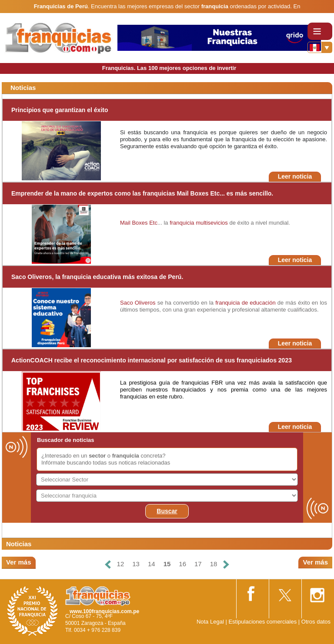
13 (136, 564)
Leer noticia (295, 176)
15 (167, 564)
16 (182, 564)
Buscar (167, 511)
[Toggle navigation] (320, 31)
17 (198, 564)
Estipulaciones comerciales (263, 622)
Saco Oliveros (138, 303)
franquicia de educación (245, 303)
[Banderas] (320, 47)
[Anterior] (107, 564)
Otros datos (316, 622)
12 (121, 564)
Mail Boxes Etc (139, 223)
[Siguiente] (226, 564)
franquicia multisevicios (199, 223)
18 (214, 564)
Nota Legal (210, 622)
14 (152, 564)
